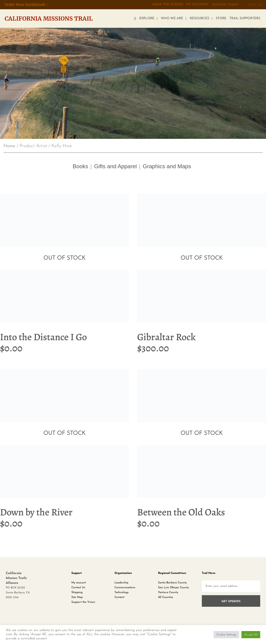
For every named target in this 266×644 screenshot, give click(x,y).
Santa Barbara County (172, 583)
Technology (122, 592)
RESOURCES (201, 19)
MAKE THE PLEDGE (168, 5)
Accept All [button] (251, 635)
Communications (125, 588)
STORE (221, 18)
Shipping (77, 592)
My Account (197, 5)
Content (119, 597)
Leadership (121, 583)
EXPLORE (149, 19)
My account (79, 583)
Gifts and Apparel (115, 166)
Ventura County (168, 592)
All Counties (166, 597)
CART (255, 5)
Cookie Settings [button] (226, 635)
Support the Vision (83, 602)
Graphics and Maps (167, 166)
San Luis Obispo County (173, 588)
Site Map (77, 597)
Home (9, 146)
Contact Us (78, 588)
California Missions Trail (49, 19)
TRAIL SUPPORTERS (245, 18)
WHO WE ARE (174, 19)
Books (81, 166)
